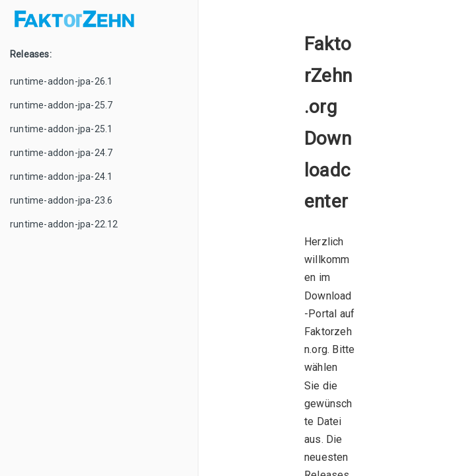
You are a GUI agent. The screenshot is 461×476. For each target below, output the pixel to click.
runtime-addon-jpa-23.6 (61, 200)
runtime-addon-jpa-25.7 (61, 105)
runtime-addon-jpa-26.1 (61, 81)
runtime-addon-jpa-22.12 (64, 224)
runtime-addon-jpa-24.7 (61, 153)
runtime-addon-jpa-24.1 (61, 177)
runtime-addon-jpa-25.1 (61, 129)
